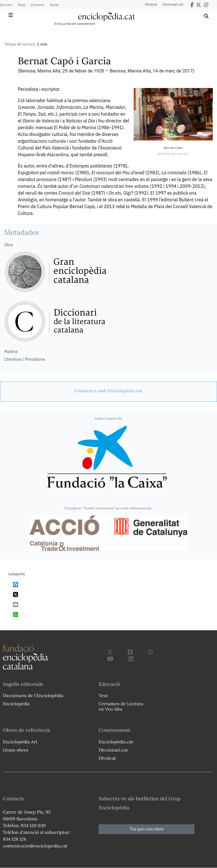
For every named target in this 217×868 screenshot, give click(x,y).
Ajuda (54, 5)
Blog (21, 5)
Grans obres (16, 750)
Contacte (37, 5)
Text (103, 695)
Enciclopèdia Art (20, 742)
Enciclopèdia (16, 704)
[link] (108, 391)
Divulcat (151, 5)
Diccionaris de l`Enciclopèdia (33, 695)
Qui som (6, 5)
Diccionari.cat (173, 5)
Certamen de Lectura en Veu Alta (121, 706)
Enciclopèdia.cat (116, 742)
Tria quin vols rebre (147, 829)
